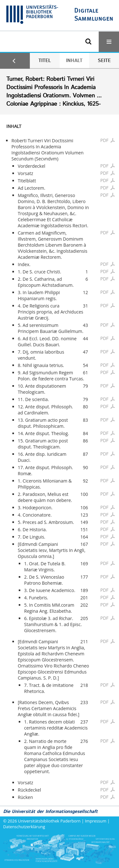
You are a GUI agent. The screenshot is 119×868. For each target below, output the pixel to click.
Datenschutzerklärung (24, 827)
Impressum (96, 821)
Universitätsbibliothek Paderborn (49, 821)
